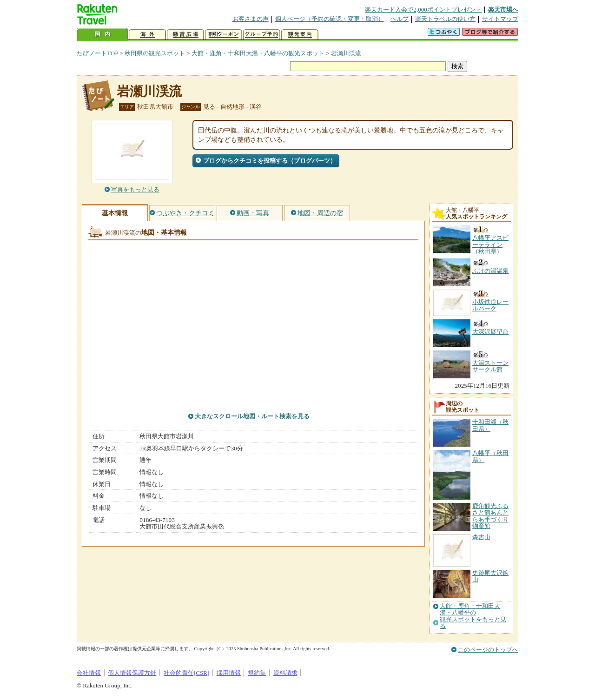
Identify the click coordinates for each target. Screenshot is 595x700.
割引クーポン (224, 35)
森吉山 (481, 537)
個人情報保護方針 (132, 673)
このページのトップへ (488, 650)
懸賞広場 (185, 35)
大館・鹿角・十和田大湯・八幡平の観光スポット (258, 53)
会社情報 (89, 673)
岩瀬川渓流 (346, 53)
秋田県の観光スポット (155, 53)
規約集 (257, 673)
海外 (147, 35)
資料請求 (285, 673)
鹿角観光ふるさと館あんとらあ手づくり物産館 (490, 516)
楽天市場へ (503, 10)
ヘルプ (400, 19)
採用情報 (229, 673)
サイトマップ (500, 19)
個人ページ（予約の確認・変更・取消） (330, 19)
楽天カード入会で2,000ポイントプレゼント (423, 10)
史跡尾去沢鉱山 (490, 576)
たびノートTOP (97, 53)
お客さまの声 (251, 19)
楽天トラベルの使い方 (445, 19)
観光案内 (300, 35)
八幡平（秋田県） (490, 456)
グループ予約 (262, 35)
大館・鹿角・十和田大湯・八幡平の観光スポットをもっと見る (473, 616)
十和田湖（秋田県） (490, 425)
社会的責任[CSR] (187, 673)
